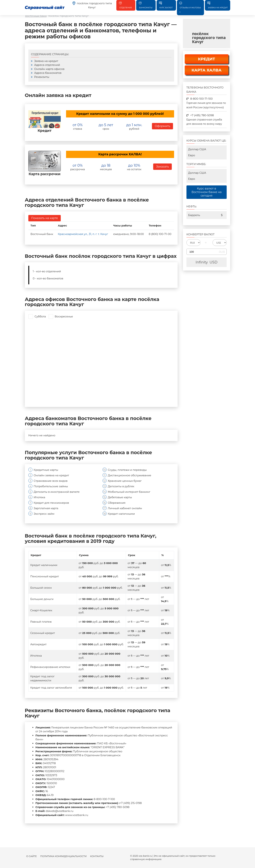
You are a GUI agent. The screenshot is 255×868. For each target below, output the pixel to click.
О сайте (31, 856)
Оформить (163, 126)
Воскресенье (64, 316)
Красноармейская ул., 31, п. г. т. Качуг (83, 234)
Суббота (40, 316)
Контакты (97, 856)
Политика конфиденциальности (63, 856)
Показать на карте (45, 218)
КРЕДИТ (207, 59)
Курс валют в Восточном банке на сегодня (206, 192)
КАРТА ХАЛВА (207, 70)
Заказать (162, 167)
